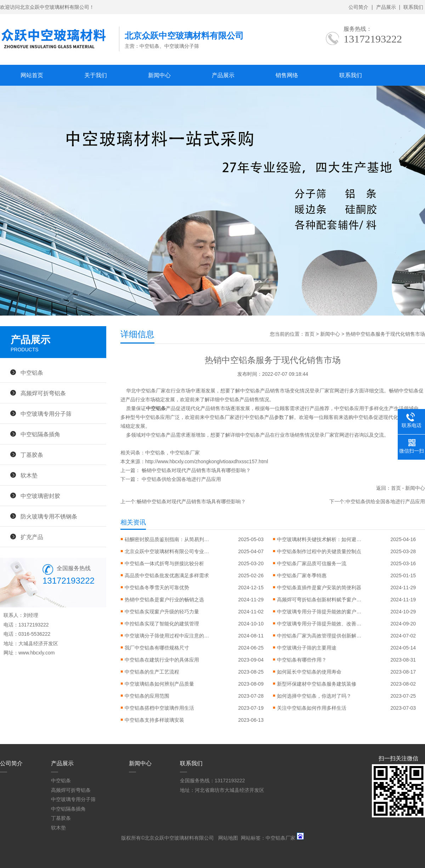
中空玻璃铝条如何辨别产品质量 (159, 684)
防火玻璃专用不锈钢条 (49, 516)
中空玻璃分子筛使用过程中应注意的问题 (167, 636)
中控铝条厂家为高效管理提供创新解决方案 (319, 636)
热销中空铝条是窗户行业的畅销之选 (164, 600)
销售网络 (287, 75)
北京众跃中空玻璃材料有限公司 (179, 838)
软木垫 (29, 475)
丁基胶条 (32, 455)
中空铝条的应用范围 (147, 696)
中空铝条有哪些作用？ (302, 660)
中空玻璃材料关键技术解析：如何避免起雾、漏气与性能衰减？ (319, 539)
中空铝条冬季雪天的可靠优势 (157, 588)
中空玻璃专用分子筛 (46, 414)
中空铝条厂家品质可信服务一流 (312, 563)
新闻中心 (159, 75)
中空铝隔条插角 (40, 434)
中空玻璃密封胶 (40, 496)
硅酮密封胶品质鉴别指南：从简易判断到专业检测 (167, 539)
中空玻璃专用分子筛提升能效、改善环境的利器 (319, 624)
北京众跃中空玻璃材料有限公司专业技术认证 (167, 551)
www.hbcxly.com (36, 653)
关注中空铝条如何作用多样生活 (312, 708)
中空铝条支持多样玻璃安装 (154, 720)
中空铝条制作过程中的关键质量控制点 (319, 551)
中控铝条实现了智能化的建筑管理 (162, 624)
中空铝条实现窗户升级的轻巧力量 (162, 612)
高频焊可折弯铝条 (43, 393)
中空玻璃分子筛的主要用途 (307, 648)
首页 (310, 334)
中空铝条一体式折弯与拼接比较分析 (164, 563)
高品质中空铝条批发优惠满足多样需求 (167, 575)
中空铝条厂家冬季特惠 (302, 575)
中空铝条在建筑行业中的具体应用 (162, 660)
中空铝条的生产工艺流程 (152, 672)
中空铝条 (155, 453)
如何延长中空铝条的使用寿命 (309, 672)
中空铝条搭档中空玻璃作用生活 (159, 708)
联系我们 (413, 7)
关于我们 (96, 75)
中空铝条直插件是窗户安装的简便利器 (319, 588)
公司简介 (358, 7)
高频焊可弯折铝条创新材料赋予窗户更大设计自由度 (319, 600)
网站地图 (228, 838)
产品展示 (386, 7)
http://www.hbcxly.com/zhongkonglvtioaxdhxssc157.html (207, 461)
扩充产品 (32, 537)
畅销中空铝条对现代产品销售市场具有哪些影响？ (196, 470)
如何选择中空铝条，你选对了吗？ (314, 696)
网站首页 (32, 75)
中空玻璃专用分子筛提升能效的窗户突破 (319, 612)
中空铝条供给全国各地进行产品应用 (181, 479)
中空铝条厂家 (185, 453)
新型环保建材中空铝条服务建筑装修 (317, 684)
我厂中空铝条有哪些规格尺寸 (157, 648)
